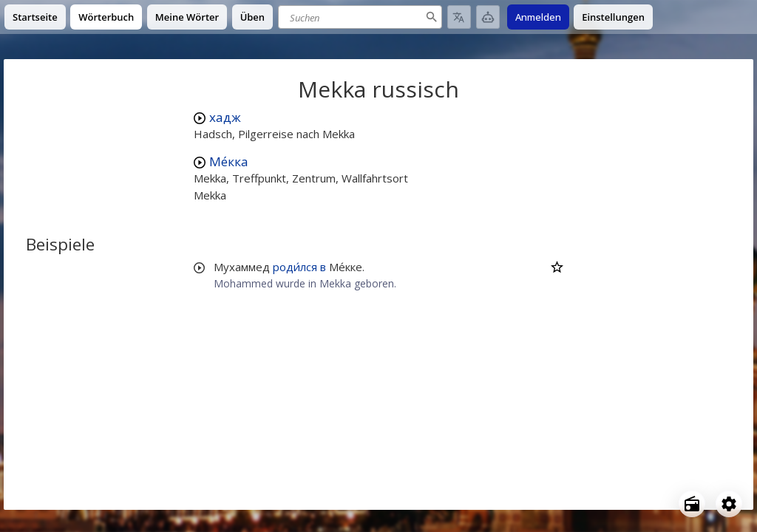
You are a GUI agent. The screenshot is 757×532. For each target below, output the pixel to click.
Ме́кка (229, 161)
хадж (225, 117)
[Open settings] (729, 504)
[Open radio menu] (692, 504)
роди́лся (295, 267)
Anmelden (538, 17)
